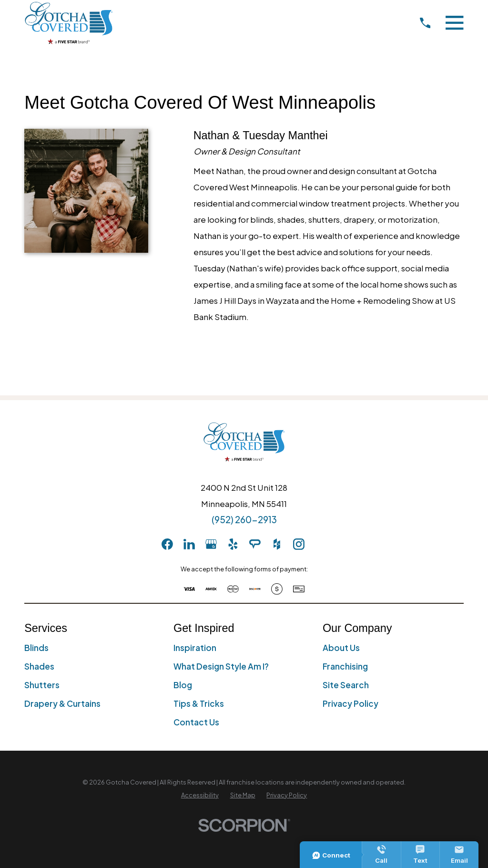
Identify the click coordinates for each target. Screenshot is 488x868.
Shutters (42, 685)
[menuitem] (200, 796)
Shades (39, 666)
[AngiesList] (255, 544)
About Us (341, 648)
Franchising (345, 666)
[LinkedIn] (189, 544)
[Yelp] (233, 544)
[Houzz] (277, 544)
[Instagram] (299, 544)
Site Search (346, 685)
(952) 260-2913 (244, 519)
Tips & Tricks (199, 703)
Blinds (36, 648)
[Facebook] (167, 544)
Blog (183, 685)
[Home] (69, 23)
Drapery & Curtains (62, 703)
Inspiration (195, 648)
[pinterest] (321, 544)
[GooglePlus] (211, 544)
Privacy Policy (351, 703)
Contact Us (196, 722)
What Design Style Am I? (221, 666)
